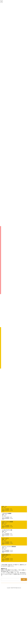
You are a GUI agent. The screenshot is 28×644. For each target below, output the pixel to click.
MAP (3, 511)
